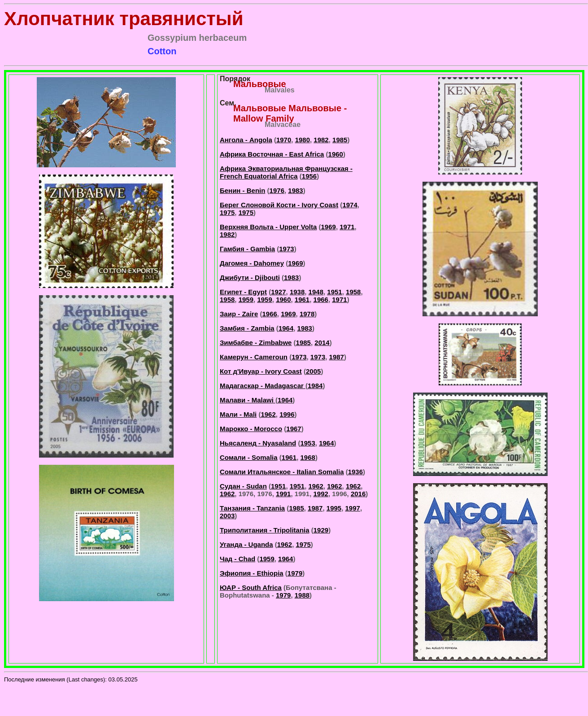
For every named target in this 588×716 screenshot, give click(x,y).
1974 (350, 205)
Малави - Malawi (248, 400)
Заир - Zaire (239, 314)
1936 (355, 472)
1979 (295, 573)
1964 (286, 328)
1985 (340, 140)
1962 (268, 414)
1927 (278, 292)
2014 (322, 343)
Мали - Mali (238, 414)
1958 (353, 292)
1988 (302, 595)
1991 (283, 494)
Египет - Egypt (243, 292)
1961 (302, 299)
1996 (287, 414)
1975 (227, 212)
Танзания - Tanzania (252, 508)
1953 (307, 443)
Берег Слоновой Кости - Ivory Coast (279, 205)
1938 (297, 292)
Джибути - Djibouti (250, 277)
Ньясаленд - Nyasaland (258, 443)
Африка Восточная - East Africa (272, 154)
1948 (316, 292)
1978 (307, 314)
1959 (246, 299)
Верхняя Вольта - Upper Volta (268, 227)
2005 (313, 371)
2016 (358, 494)
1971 (347, 227)
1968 (308, 457)
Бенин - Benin (242, 190)
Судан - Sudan (243, 486)
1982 (321, 140)
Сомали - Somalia (249, 457)
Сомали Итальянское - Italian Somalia (282, 472)
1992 (321, 494)
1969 (329, 227)
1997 (353, 508)
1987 (337, 357)
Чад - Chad (237, 559)
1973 (286, 249)
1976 (277, 190)
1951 (334, 292)
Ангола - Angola (246, 140)
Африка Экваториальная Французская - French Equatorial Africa (286, 172)
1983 (295, 190)
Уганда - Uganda (246, 544)
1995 (334, 508)
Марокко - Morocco (251, 429)
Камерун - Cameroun (254, 357)
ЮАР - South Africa (251, 587)
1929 (321, 530)
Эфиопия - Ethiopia (252, 573)
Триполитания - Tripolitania (265, 530)
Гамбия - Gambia (247, 249)
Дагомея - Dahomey (252, 263)
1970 (284, 140)
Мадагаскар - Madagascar (263, 386)
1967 (294, 429)
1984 (315, 386)
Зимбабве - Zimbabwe (256, 343)
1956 (309, 176)
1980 (303, 140)
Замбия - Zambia (247, 328)
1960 (336, 154)
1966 (321, 299)
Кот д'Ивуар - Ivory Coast (261, 371)
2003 (227, 516)
